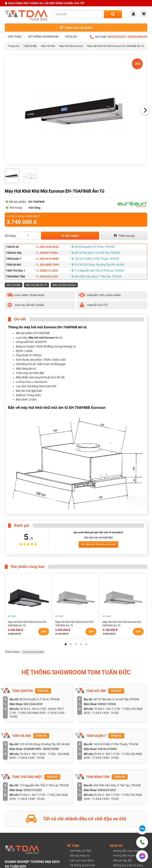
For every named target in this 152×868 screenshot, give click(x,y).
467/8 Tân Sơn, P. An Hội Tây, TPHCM (96, 253)
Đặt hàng (70, 236)
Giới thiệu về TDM (80, 851)
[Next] (145, 110)
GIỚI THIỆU (15, 37)
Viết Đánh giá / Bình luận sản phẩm (98, 544)
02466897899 (32, 749)
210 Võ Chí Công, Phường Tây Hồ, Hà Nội (98, 265)
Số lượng (10, 236)
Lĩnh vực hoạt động (82, 860)
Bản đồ (43, 691)
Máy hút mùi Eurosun (41, 338)
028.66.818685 (48, 259)
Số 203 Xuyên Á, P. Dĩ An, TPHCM (93, 247)
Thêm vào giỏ (124, 236)
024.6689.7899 (48, 265)
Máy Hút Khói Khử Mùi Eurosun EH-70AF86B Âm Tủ (115, 46)
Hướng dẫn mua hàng (126, 851)
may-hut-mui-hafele (33, 652)
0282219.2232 (47, 271)
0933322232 (117, 37)
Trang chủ (14, 46)
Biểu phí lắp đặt (122, 860)
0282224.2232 (47, 276)
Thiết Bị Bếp (30, 46)
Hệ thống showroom (82, 865)
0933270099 (51, 749)
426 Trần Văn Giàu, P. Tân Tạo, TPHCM (96, 276)
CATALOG (71, 37)
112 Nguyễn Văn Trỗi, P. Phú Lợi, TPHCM (98, 271)
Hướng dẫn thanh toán (127, 856)
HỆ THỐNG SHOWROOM (43, 37)
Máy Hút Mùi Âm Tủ (37, 285)
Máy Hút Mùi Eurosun (71, 46)
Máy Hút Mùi (48, 46)
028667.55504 (47, 253)
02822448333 (137, 37)
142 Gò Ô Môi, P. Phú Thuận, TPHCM (95, 259)
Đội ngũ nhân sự (80, 856)
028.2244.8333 (48, 247)
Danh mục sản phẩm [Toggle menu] (76, 28)
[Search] (113, 14)
